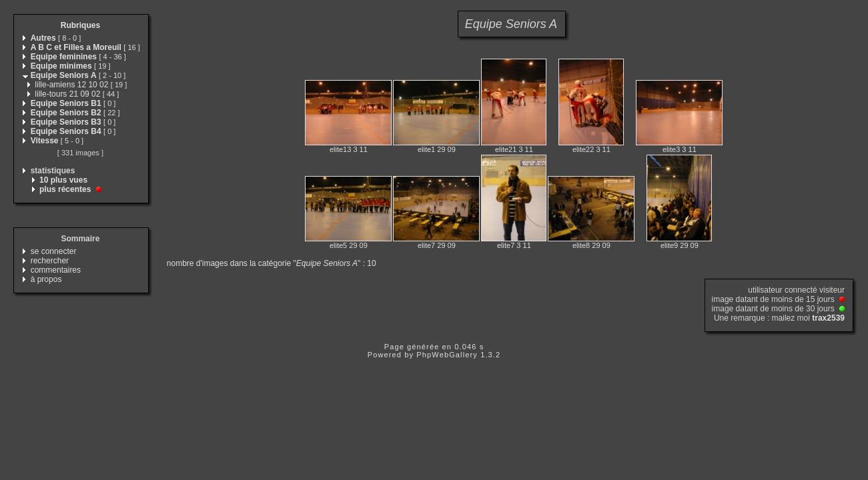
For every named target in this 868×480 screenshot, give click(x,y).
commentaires (56, 270)
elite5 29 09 (349, 245)
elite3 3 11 (680, 149)
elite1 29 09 (437, 149)
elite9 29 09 (680, 245)
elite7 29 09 (437, 245)
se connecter (54, 251)
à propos (46, 279)
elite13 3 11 (349, 149)
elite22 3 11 (591, 149)
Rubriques (80, 25)
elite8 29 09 (591, 245)
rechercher (50, 261)
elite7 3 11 (514, 245)
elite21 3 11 (514, 149)
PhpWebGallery (447, 355)
